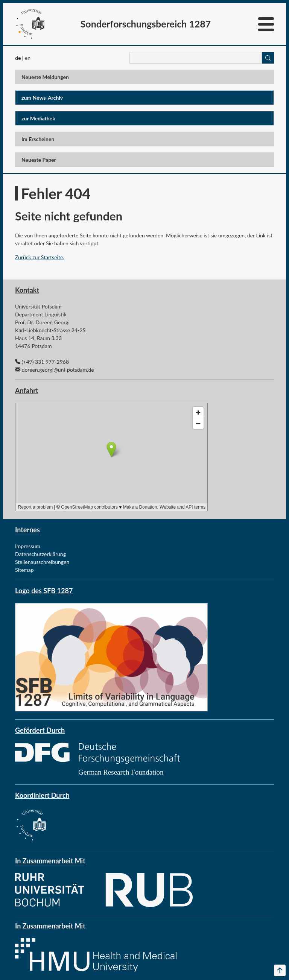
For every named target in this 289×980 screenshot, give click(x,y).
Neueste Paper (39, 160)
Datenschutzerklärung (40, 554)
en (28, 58)
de (18, 58)
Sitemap (24, 570)
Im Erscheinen (38, 139)
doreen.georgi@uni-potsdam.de (58, 370)
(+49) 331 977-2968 (45, 362)
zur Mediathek (38, 118)
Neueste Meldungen (45, 77)
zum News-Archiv (42, 98)
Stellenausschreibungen (42, 562)
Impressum (28, 546)
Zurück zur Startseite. (40, 257)
